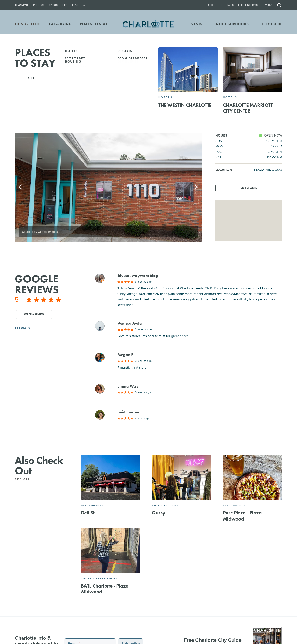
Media (268, 5)
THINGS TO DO (28, 24)
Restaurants (92, 506)
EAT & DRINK (60, 24)
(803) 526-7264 (130, 99)
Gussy (159, 513)
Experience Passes (249, 5)
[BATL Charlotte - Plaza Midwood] (111, 551)
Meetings (39, 5)
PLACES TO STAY (94, 24)
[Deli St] (111, 478)
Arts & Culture (165, 506)
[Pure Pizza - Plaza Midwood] (253, 478)
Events (196, 24)
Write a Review (34, 315)
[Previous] (21, 187)
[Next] (196, 187)
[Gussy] (182, 478)
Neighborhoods (232, 24)
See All (25, 479)
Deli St (88, 513)
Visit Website (249, 188)
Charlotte (22, 5)
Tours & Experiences (99, 579)
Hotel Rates (226, 5)
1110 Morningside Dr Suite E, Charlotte (155, 94)
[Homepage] (149, 24)
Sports (53, 5)
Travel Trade (80, 5)
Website (184, 99)
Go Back (11, 54)
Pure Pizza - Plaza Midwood (242, 516)
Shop (211, 5)
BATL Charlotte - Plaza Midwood (105, 589)
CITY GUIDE (272, 24)
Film (65, 5)
